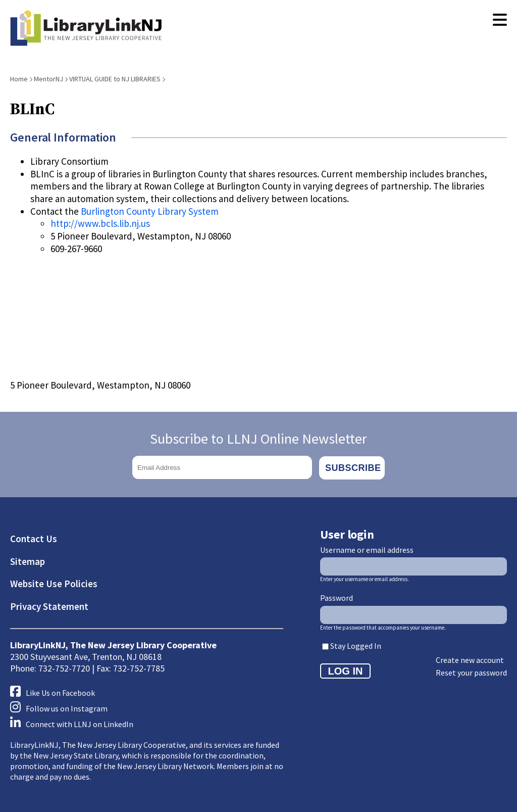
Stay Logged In (356, 645)
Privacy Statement (49, 605)
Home (19, 79)
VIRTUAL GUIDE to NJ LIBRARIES (115, 79)
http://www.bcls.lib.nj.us (100, 223)
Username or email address (367, 549)
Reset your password (471, 672)
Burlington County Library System (150, 211)
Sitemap (28, 560)
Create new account (470, 659)
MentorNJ (48, 79)
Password (337, 597)
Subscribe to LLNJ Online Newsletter (258, 439)
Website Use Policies (54, 583)
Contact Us (34, 538)
